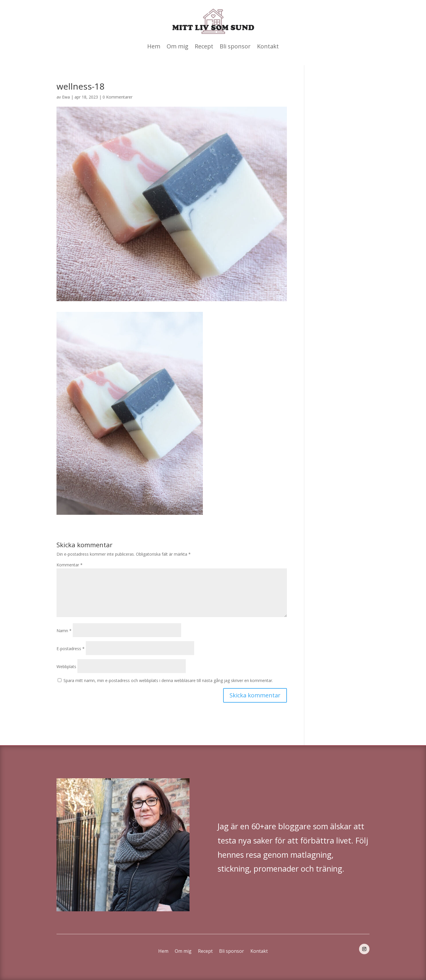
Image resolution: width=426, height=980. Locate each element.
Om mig (177, 46)
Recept (204, 46)
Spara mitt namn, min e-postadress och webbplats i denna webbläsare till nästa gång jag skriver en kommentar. (168, 680)
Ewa (66, 97)
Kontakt (268, 46)
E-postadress (71, 649)
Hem (154, 46)
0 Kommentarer (118, 97)
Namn (64, 631)
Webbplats (66, 667)
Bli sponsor (235, 46)
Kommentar (70, 565)
